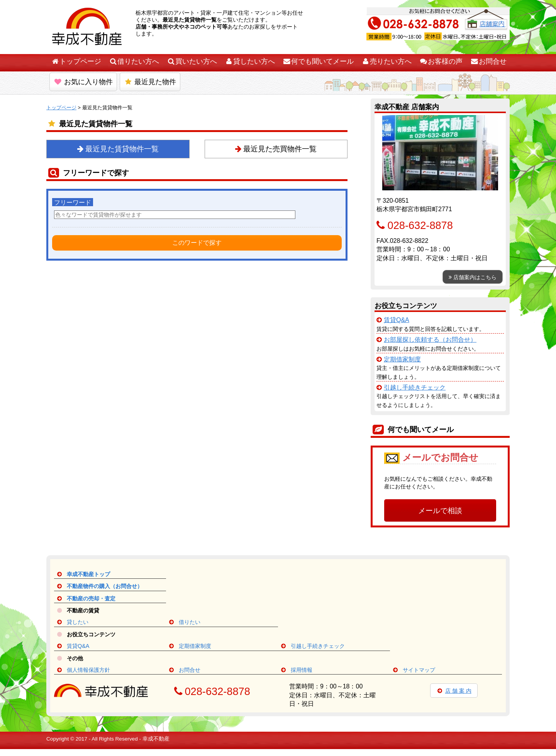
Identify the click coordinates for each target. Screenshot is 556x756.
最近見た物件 (150, 82)
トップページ (76, 61)
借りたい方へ (134, 61)
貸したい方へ (250, 61)
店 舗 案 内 (454, 691)
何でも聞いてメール (318, 61)
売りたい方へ (386, 61)
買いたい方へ (192, 61)
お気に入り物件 (83, 82)
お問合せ (488, 61)
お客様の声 (441, 61)
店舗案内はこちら (473, 277)
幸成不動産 (156, 739)
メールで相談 (440, 511)
